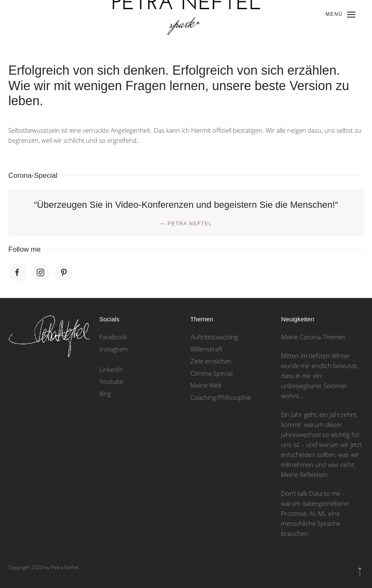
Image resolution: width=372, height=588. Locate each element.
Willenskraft (206, 349)
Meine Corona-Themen (313, 337)
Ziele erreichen (211, 361)
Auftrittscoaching (214, 337)
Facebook (113, 337)
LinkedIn (111, 369)
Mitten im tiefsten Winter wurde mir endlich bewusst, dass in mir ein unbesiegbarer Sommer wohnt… (319, 376)
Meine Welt (206, 385)
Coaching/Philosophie (221, 397)
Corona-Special (211, 373)
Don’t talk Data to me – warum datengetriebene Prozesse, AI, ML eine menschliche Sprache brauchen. (315, 513)
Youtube (111, 381)
